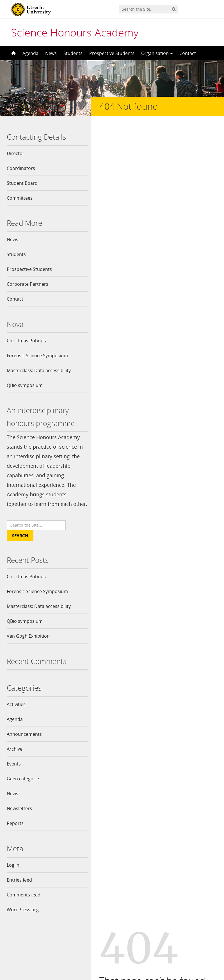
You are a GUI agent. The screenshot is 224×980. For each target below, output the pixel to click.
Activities (16, 714)
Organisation (157, 53)
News (51, 53)
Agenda (30, 53)
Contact (188, 53)
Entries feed (19, 889)
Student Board (22, 183)
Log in (13, 875)
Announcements (24, 744)
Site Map (196, 252)
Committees (20, 198)
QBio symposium (25, 385)
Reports (15, 833)
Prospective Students (112, 53)
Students (73, 53)
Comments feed (24, 904)
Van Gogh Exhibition (28, 645)
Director (16, 153)
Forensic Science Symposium (37, 356)
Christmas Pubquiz (27, 341)
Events (14, 773)
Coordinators (21, 168)
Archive (15, 758)
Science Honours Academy (75, 32)
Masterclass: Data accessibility (39, 370)
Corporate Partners (28, 284)
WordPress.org (23, 919)
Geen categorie (23, 788)
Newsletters (19, 818)
